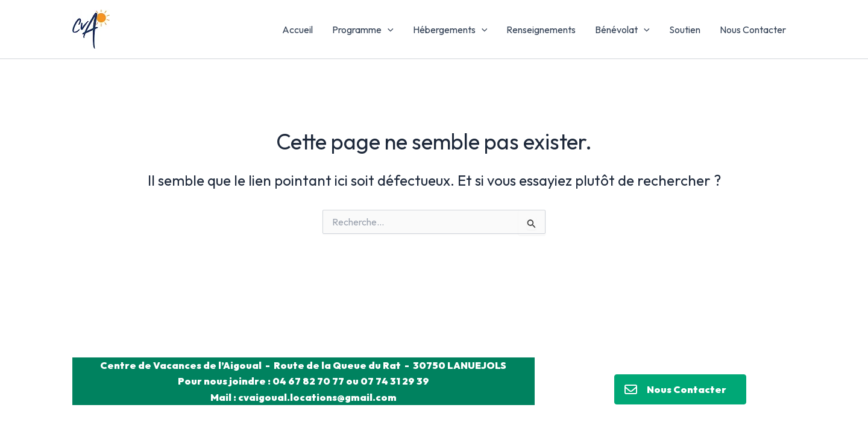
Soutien (685, 30)
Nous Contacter (753, 30)
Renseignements (541, 30)
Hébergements (450, 30)
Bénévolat (622, 30)
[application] (388, 30)
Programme (363, 30)
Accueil (297, 30)
